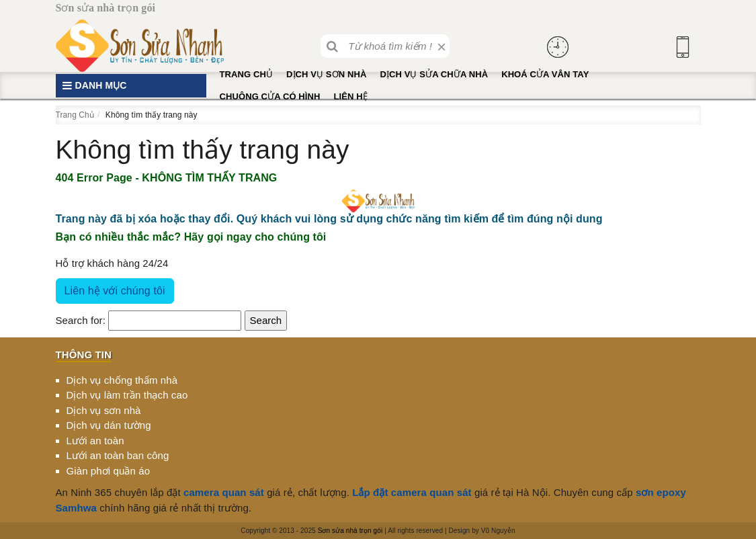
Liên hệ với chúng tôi (115, 291)
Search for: (81, 320)
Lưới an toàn (95, 441)
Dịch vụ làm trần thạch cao (127, 395)
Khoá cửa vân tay (545, 74)
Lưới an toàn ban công (118, 455)
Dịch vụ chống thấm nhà (122, 380)
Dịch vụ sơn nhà (326, 74)
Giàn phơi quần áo (109, 471)
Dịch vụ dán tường (109, 425)
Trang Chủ (247, 74)
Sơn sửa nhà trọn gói (350, 531)
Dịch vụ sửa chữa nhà (434, 74)
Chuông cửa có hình (270, 96)
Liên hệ (350, 96)
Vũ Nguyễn (498, 531)
